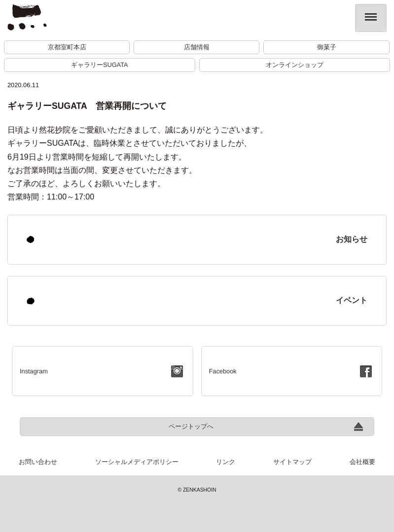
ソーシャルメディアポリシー (137, 462)
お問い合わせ (38, 462)
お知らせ (352, 239)
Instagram (34, 371)
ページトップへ (191, 426)
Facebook (223, 371)
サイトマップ (292, 462)
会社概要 (362, 462)
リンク (226, 462)
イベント (352, 300)
